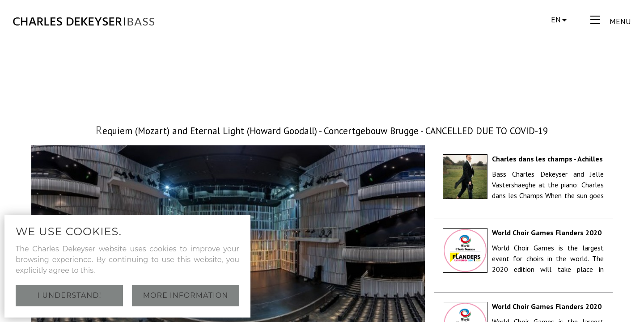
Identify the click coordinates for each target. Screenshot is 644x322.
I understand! (69, 295)
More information (186, 295)
